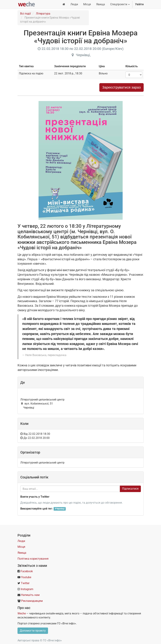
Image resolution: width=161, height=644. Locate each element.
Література (43, 14)
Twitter (25, 583)
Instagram (27, 589)
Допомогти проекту (33, 631)
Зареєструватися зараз (121, 87)
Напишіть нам (30, 595)
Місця (21, 547)
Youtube (26, 577)
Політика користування (33, 559)
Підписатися (130, 489)
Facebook (27, 571)
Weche (22, 613)
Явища (22, 553)
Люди (21, 541)
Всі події (25, 14)
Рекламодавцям (32, 601)
